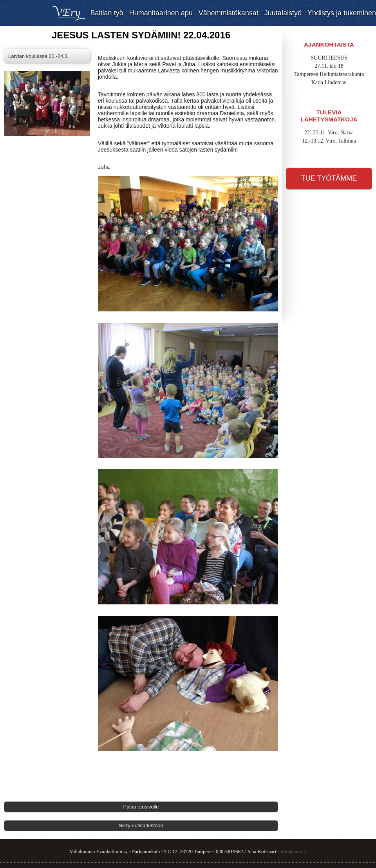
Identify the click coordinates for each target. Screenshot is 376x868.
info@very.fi (293, 851)
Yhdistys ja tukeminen (342, 13)
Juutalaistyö (283, 13)
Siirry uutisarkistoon (141, 826)
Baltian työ (107, 13)
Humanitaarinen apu (161, 13)
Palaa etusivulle (141, 807)
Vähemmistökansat (229, 13)
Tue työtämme (329, 178)
